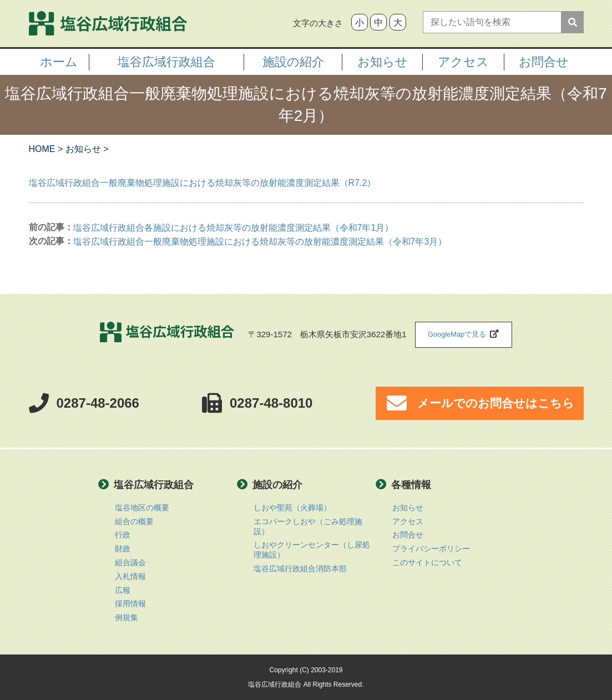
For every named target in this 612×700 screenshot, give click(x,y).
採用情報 (130, 604)
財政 (123, 549)
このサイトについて (427, 563)
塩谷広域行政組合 (167, 335)
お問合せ (544, 62)
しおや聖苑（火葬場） (292, 508)
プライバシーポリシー (431, 549)
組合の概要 (134, 522)
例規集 (127, 618)
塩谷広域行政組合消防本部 (300, 569)
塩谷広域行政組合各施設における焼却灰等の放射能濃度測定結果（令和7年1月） (234, 228)
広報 (123, 590)
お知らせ (408, 508)
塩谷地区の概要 (142, 508)
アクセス (408, 522)
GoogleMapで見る (457, 334)
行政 (123, 535)
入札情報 (130, 577)
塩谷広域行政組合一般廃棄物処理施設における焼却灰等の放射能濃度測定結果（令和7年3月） (260, 242)
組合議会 (130, 563)
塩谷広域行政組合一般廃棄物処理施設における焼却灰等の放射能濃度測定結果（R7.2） (203, 183)
